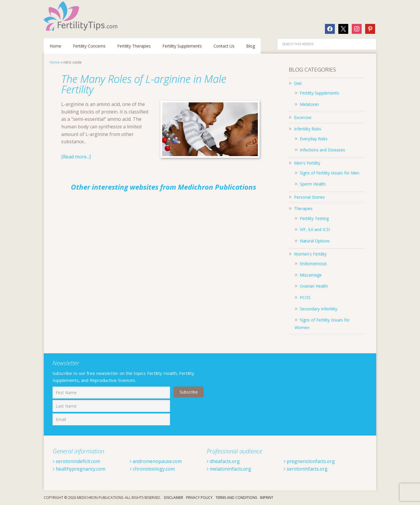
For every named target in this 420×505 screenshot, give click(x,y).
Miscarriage (311, 275)
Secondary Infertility (318, 309)
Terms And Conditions (236, 498)
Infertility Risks (308, 129)
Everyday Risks (314, 139)
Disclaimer (174, 498)
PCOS (305, 297)
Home (55, 62)
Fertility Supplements (320, 93)
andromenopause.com (156, 461)
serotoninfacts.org (306, 469)
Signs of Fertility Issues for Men (330, 173)
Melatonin (309, 104)
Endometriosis (313, 264)
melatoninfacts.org (229, 469)
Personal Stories (309, 197)
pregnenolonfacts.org (309, 461)
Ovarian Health (314, 286)
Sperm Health (313, 184)
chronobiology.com (152, 469)
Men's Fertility (307, 163)
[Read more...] (76, 157)
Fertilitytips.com (82, 16)
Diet (298, 83)
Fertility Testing (314, 218)
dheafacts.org (223, 461)
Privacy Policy (199, 498)
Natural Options (315, 241)
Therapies (303, 208)
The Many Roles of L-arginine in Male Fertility (144, 84)
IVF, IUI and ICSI (315, 229)
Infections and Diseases (322, 150)
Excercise (303, 117)
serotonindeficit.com (76, 461)
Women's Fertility (310, 254)
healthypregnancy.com (79, 469)
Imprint (267, 498)
